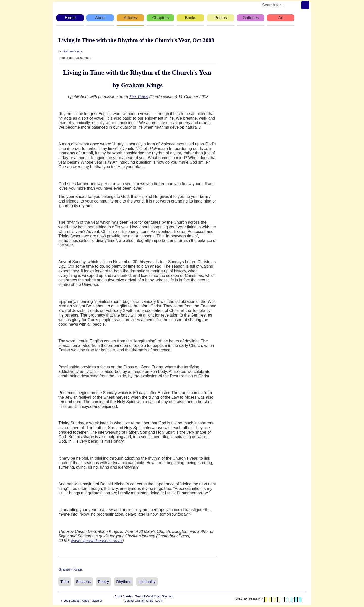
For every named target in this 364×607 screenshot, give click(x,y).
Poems (221, 18)
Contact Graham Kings (139, 601)
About (100, 18)
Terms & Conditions (147, 596)
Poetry (103, 582)
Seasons (83, 582)
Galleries (251, 18)
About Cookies (124, 596)
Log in (159, 601)
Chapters (161, 18)
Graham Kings (72, 51)
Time (65, 582)
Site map (168, 596)
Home (70, 18)
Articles (130, 18)
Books (191, 18)
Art (281, 18)
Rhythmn (124, 582)
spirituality (147, 582)
